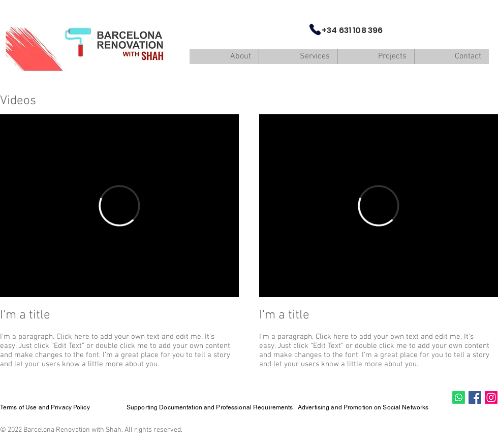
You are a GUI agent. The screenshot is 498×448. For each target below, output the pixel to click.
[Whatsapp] (459, 397)
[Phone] (315, 29)
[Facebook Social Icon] (475, 397)
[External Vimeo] (119, 206)
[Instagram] (491, 397)
